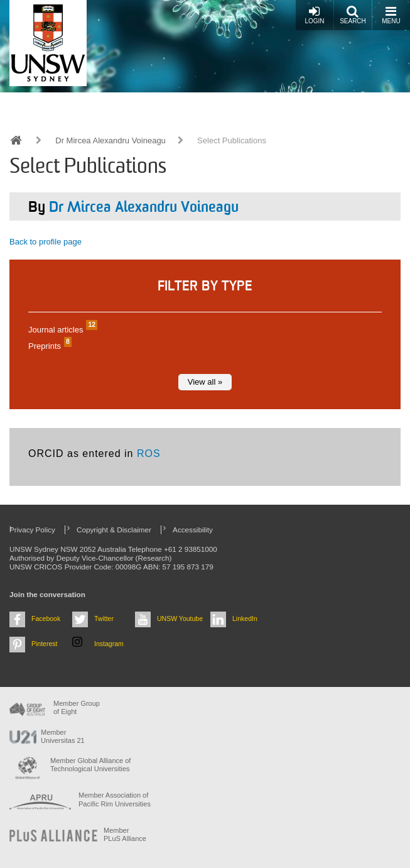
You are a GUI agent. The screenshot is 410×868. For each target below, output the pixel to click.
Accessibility (193, 530)
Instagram (109, 644)
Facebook (46, 618)
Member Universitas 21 (63, 736)
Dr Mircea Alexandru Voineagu (111, 140)
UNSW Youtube (180, 618)
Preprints (48, 346)
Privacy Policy (32, 530)
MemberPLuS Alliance (125, 834)
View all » (205, 382)
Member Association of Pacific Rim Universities (115, 799)
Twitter (104, 618)
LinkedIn (245, 618)
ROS (149, 453)
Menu (391, 15)
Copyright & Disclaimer (114, 530)
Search (353, 15)
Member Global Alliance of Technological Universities (90, 765)
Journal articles (61, 330)
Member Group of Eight (77, 707)
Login (314, 15)
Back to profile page (46, 242)
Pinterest (45, 644)
